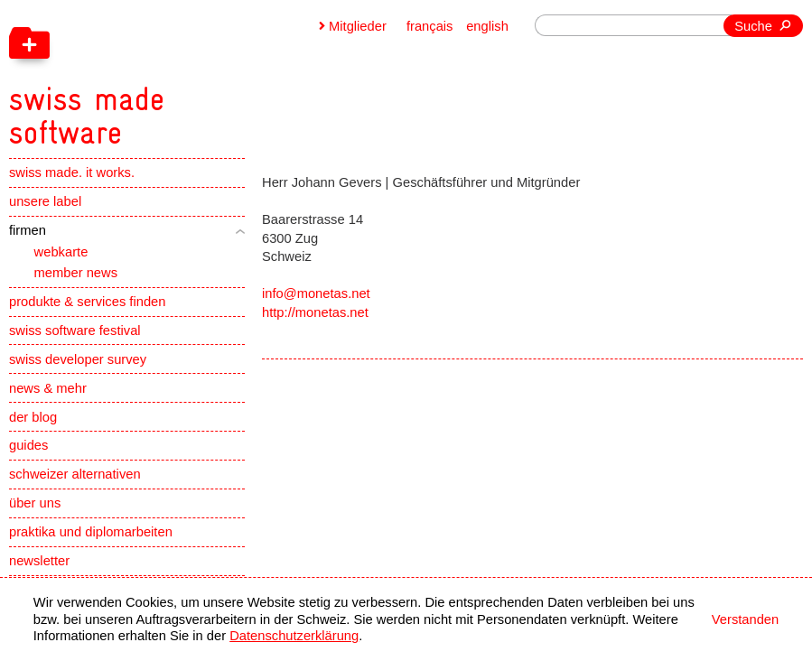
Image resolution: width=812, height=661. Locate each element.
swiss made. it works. (72, 172)
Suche (753, 26)
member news (76, 273)
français (430, 26)
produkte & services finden (87, 302)
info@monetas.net (316, 293)
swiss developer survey (78, 359)
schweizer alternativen (75, 474)
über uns (35, 503)
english (487, 26)
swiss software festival (75, 330)
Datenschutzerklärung (294, 636)
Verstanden (745, 619)
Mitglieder (358, 26)
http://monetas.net (315, 312)
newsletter (39, 561)
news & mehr (48, 388)
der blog (33, 417)
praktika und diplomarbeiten (91, 532)
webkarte (61, 252)
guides (28, 445)
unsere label (45, 201)
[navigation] (175, 75)
